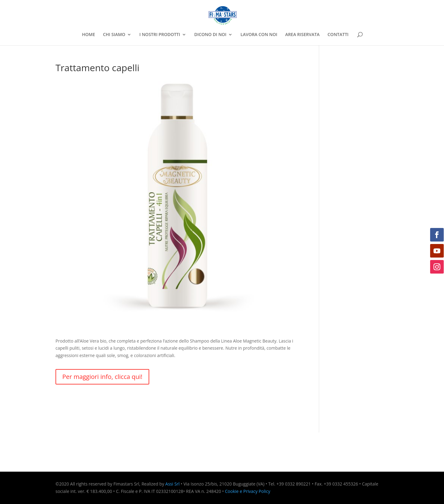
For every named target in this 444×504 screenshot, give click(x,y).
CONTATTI (338, 35)
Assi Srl (172, 484)
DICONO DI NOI (210, 35)
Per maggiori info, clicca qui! (102, 377)
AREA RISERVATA (302, 35)
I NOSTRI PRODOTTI (160, 35)
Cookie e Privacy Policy (247, 491)
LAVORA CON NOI (259, 35)
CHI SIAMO (114, 35)
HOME (88, 35)
